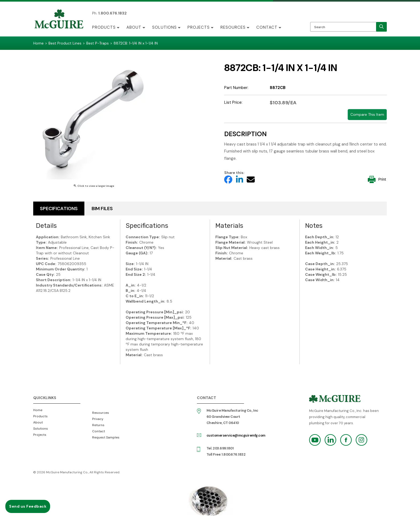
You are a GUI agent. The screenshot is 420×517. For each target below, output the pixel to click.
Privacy (98, 419)
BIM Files (102, 209)
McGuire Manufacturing (59, 20)
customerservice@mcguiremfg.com (236, 435)
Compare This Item (367, 114)
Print (377, 179)
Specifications (59, 209)
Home (38, 410)
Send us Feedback (28, 506)
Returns (98, 425)
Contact (267, 27)
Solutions (164, 27)
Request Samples (106, 437)
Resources (233, 27)
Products (104, 27)
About (134, 27)
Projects (199, 27)
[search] (381, 27)
